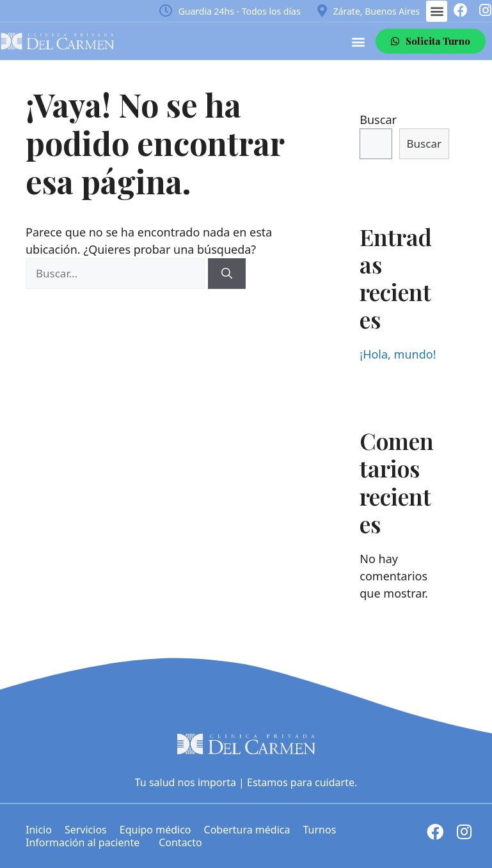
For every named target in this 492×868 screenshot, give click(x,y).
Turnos (319, 830)
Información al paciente (86, 842)
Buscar (378, 120)
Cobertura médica (247, 830)
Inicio (39, 830)
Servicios (86, 830)
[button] (437, 11)
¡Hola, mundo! (398, 354)
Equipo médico (155, 830)
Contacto (180, 842)
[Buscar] (227, 274)
